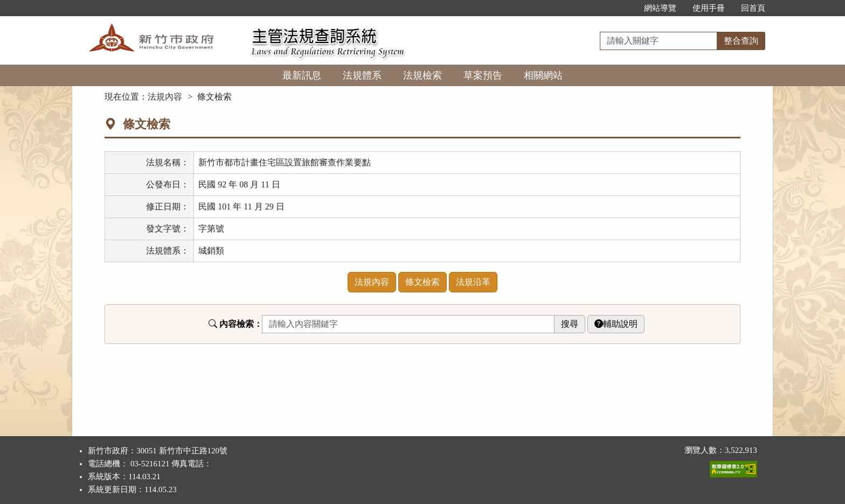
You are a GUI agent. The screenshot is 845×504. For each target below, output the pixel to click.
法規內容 (165, 97)
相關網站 (543, 75)
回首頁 (753, 8)
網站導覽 (660, 8)
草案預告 (483, 75)
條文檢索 (422, 282)
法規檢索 (422, 75)
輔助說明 (616, 324)
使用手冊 (709, 8)
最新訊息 (302, 75)
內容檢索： (236, 324)
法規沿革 (473, 282)
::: (624, 8)
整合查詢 (741, 41)
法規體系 (362, 75)
